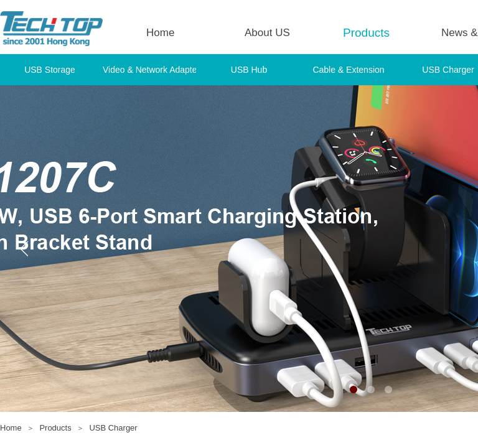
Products (366, 33)
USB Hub (249, 70)
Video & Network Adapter (149, 70)
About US (267, 33)
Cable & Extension (348, 70)
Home (160, 33)
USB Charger (113, 428)
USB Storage (50, 70)
